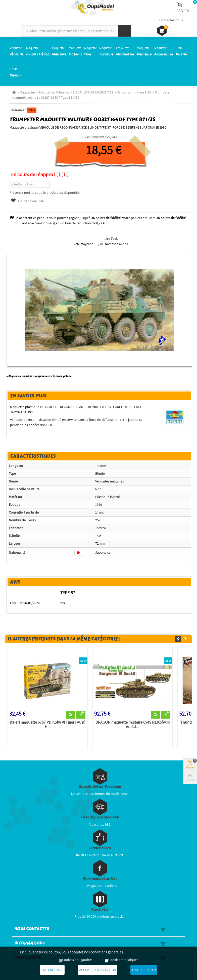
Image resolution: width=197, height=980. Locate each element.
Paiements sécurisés (100, 879)
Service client (100, 848)
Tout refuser (51, 970)
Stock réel (100, 909)
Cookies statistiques (123, 960)
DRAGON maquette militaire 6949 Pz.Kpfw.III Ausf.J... (133, 725)
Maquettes (27, 92)
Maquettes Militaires (54, 92)
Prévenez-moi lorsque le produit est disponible (44, 192)
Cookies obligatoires (77, 960)
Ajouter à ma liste (27, 201)
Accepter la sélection (98, 970)
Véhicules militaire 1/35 (133, 92)
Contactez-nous (171, 20)
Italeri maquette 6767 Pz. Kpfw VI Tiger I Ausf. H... (47, 725)
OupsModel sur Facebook (100, 787)
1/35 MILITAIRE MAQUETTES (92, 92)
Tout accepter (146, 970)
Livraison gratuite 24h (100, 817)
